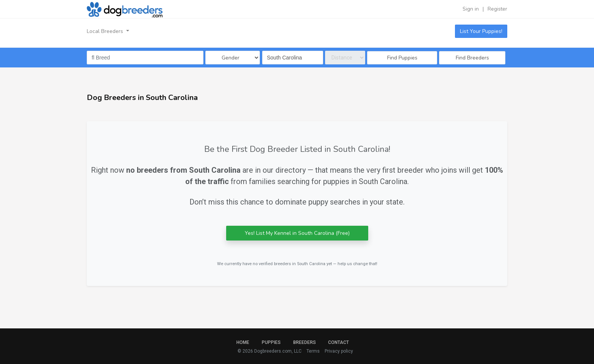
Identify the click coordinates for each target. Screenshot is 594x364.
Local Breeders (106, 31)
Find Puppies (402, 58)
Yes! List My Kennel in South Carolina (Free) (297, 233)
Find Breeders (472, 58)
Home (243, 342)
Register (497, 9)
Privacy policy (339, 351)
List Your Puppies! (481, 31)
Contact (338, 342)
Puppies (271, 342)
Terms (313, 351)
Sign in (471, 9)
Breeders (305, 342)
